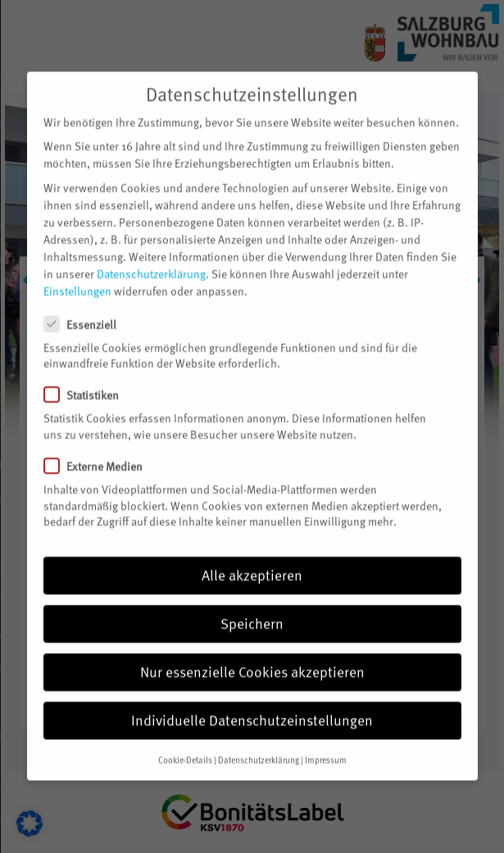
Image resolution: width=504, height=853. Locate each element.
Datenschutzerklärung (151, 257)
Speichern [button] (252, 606)
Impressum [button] (326, 743)
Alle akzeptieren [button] (252, 558)
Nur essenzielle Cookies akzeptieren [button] (252, 655)
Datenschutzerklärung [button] (259, 743)
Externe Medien (100, 449)
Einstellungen (77, 274)
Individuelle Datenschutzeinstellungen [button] (252, 703)
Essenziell (87, 307)
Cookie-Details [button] (185, 743)
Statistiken (88, 378)
